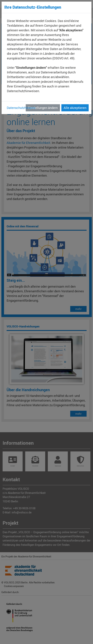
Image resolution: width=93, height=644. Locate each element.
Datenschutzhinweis (21, 108)
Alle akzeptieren (75, 108)
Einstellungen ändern (43, 108)
